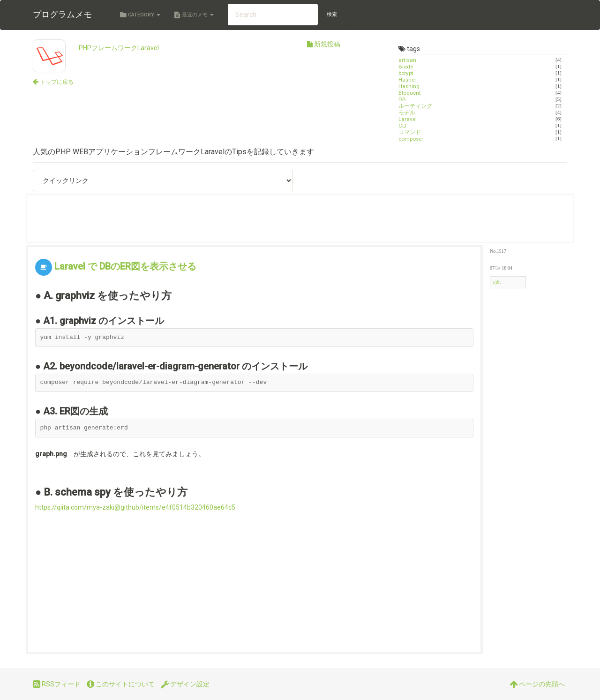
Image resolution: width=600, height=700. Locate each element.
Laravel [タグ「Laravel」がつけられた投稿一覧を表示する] (408, 119)
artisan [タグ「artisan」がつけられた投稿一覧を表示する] (407, 60)
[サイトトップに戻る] (53, 82)
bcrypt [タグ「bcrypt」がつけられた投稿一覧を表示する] (406, 73)
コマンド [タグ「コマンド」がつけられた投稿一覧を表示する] (410, 132)
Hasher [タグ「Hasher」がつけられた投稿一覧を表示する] (407, 80)
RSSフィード (57, 684)
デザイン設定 (185, 684)
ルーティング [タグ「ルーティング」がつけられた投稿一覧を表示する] (415, 106)
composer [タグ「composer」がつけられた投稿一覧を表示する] (411, 139)
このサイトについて (121, 684)
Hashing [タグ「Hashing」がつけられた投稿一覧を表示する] (409, 86)
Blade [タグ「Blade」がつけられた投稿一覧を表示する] (406, 67)
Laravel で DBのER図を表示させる (125, 266)
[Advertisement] (205, 218)
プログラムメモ (62, 14)
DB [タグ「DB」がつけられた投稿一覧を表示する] (402, 99)
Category (140, 15)
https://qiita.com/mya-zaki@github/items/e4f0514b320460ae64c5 (135, 507)
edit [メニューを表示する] (497, 282)
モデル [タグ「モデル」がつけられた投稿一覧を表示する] (407, 113)
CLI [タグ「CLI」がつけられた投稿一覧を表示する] (402, 126)
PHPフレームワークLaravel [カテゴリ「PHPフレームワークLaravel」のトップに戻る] (119, 48)
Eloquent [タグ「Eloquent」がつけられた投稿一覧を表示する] (410, 93)
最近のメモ (194, 15)
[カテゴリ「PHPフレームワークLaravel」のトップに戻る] (49, 56)
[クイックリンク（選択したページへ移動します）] (163, 181)
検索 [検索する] (332, 14)
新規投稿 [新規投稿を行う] (324, 44)
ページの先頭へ (537, 684)
